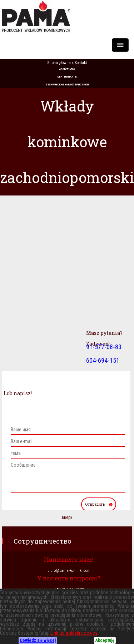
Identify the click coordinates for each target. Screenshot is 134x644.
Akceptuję (105, 640)
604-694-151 (103, 360)
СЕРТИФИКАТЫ (67, 77)
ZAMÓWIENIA (67, 69)
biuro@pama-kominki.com (69, 571)
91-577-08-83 (104, 347)
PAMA (67, 16)
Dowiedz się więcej (38, 640)
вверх (67, 517)
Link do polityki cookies (74, 633)
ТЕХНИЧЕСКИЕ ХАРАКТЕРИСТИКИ (67, 85)
